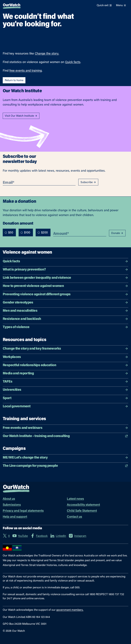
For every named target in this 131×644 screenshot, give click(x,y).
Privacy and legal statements (23, 511)
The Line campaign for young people (65, 466)
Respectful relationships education (65, 365)
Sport (65, 398)
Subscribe (88, 182)
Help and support (15, 517)
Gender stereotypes (65, 303)
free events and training (26, 71)
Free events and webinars (65, 428)
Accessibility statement (83, 505)
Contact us (74, 517)
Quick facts (73, 62)
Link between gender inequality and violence (65, 278)
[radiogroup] (27, 233)
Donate (117, 233)
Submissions (12, 505)
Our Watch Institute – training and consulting (65, 436)
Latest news (75, 499)
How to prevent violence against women (65, 286)
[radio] (6, 233)
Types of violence (65, 327)
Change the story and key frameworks (65, 349)
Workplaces (65, 357)
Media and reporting (65, 373)
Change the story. (47, 54)
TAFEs (65, 382)
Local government (65, 406)
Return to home (14, 80)
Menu (121, 5)
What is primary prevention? (65, 270)
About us (9, 499)
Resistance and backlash (65, 319)
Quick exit (104, 5)
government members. (70, 610)
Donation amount (18, 223)
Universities (65, 390)
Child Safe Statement (82, 511)
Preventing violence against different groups (65, 294)
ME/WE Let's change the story (65, 458)
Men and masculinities (65, 311)
